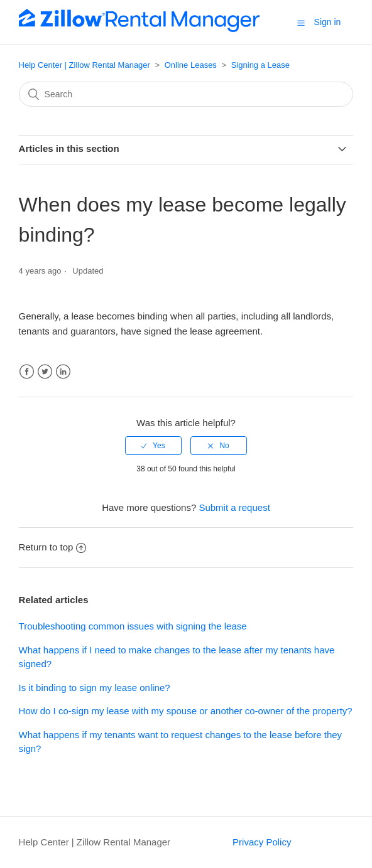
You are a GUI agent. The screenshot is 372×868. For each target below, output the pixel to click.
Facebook (27, 372)
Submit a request (234, 507)
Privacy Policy (262, 842)
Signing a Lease (260, 65)
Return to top (53, 547)
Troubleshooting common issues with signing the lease (133, 626)
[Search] (186, 94)
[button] (301, 23)
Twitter (45, 372)
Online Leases (191, 65)
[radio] (153, 446)
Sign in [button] (328, 22)
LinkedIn (63, 372)
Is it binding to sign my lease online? (95, 688)
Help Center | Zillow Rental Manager (85, 65)
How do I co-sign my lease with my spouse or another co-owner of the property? (186, 711)
